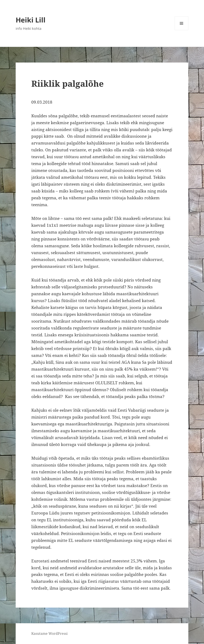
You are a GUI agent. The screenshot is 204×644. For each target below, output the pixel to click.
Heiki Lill (31, 20)
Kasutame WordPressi (49, 634)
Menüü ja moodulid (182, 30)
